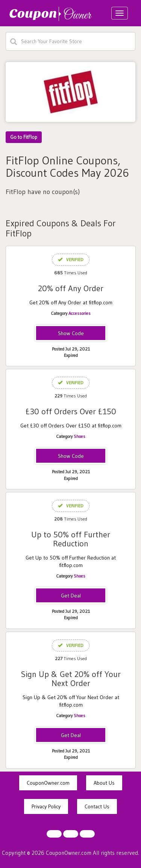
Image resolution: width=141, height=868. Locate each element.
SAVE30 (71, 456)
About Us (104, 783)
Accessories (80, 313)
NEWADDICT (71, 334)
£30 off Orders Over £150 (71, 411)
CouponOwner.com (48, 783)
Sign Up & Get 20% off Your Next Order (71, 679)
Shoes (80, 436)
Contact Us (97, 806)
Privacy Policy (46, 806)
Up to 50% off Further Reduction (71, 539)
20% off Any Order (71, 288)
